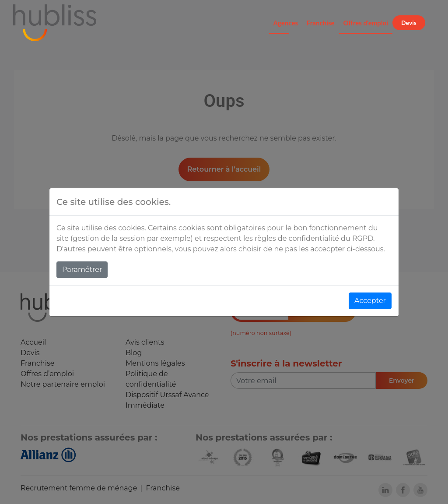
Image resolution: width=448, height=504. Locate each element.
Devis (409, 23)
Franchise (321, 23)
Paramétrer (82, 270)
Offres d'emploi (366, 23)
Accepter (370, 301)
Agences (286, 23)
